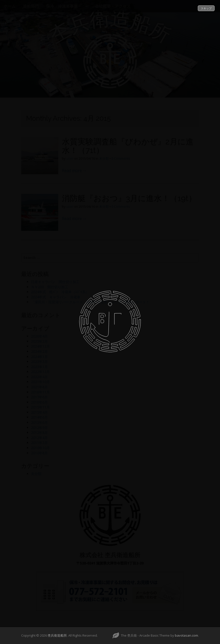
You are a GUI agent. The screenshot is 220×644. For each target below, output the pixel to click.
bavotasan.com (186, 635)
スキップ (206, 8)
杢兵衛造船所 (57, 635)
